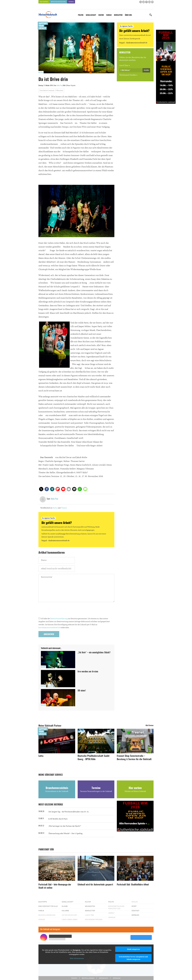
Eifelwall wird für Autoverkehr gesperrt (95, 885)
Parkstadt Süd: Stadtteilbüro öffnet (133, 885)
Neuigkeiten (90, 906)
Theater (64, 508)
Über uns (128, 15)
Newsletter (118, 15)
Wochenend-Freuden (128, 75)
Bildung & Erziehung (47, 915)
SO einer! (82, 691)
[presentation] (57, 610)
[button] (41, 489)
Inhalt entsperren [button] (133, 949)
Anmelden (146, 70)
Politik (81, 15)
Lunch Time (124, 65)
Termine (71, 2)
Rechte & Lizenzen (88, 978)
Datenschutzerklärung (59, 619)
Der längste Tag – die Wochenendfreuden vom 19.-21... (69, 812)
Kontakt (74, 978)
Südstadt (135, 911)
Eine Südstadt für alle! (48, 906)
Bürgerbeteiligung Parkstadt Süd (116, 907)
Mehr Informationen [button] (77, 958)
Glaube (65, 906)
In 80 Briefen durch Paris (58, 819)
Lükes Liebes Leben (69, 920)
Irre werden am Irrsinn (88, 672)
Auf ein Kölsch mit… (70, 915)
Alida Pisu (59, 86)
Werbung (135, 915)
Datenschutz (104, 978)
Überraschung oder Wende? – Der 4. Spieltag (65, 834)
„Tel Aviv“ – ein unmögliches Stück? (94, 653)
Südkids (42, 920)
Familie (109, 15)
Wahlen (135, 902)
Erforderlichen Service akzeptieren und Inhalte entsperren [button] (133, 958)
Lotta (41, 756)
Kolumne (65, 911)
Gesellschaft (91, 15)
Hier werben (44, 2)
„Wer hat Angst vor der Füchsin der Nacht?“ (65, 826)
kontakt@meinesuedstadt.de (49, 628)
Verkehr (112, 917)
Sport (134, 906)
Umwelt (111, 913)
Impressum (117, 978)
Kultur (101, 15)
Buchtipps (43, 902)
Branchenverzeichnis (58, 2)
